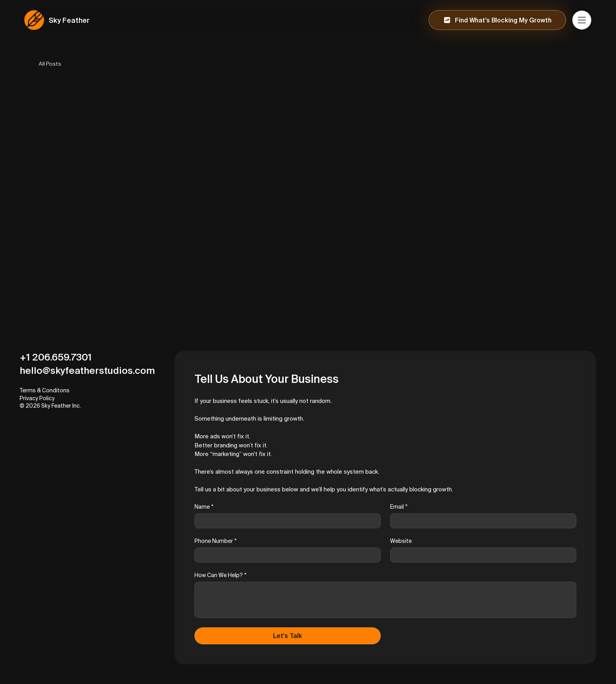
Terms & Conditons (45, 390)
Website (401, 541)
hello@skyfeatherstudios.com (87, 370)
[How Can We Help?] (385, 600)
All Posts (50, 64)
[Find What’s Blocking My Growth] (497, 20)
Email (399, 507)
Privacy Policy (37, 398)
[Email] (481, 521)
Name (204, 507)
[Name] (285, 521)
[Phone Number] (285, 555)
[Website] (481, 555)
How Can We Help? (220, 575)
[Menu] (582, 20)
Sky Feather (69, 20)
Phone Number (215, 541)
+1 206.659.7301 (56, 357)
